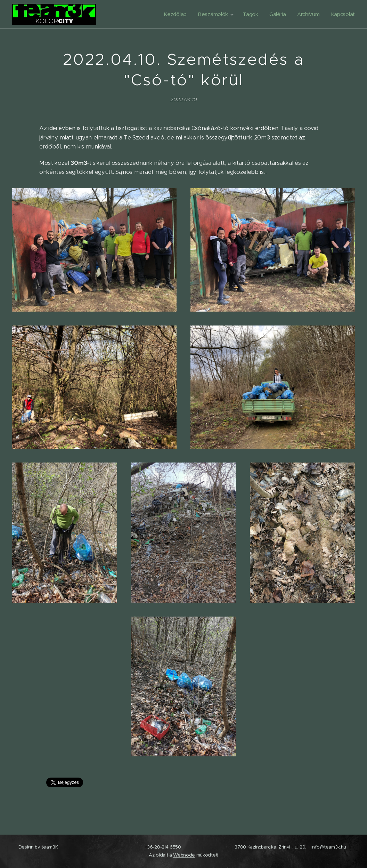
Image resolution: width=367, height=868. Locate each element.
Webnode (184, 855)
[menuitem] (173, 14)
